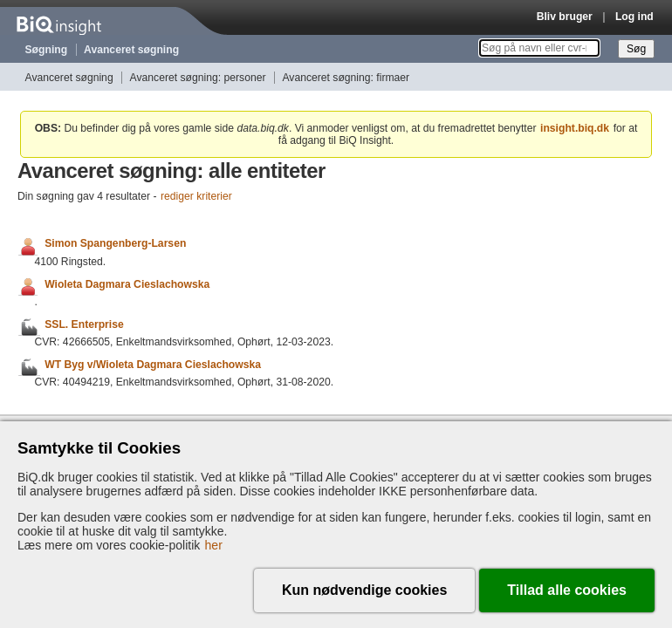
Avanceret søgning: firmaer (346, 78)
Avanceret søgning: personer (198, 78)
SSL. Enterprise (84, 324)
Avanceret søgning (131, 50)
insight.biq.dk (575, 128)
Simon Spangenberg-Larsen (115, 244)
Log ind (634, 17)
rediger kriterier (196, 196)
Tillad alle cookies (567, 590)
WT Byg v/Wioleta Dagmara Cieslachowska (153, 365)
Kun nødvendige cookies (364, 590)
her (214, 545)
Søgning (47, 50)
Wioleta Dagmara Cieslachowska (127, 284)
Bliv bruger (565, 17)
